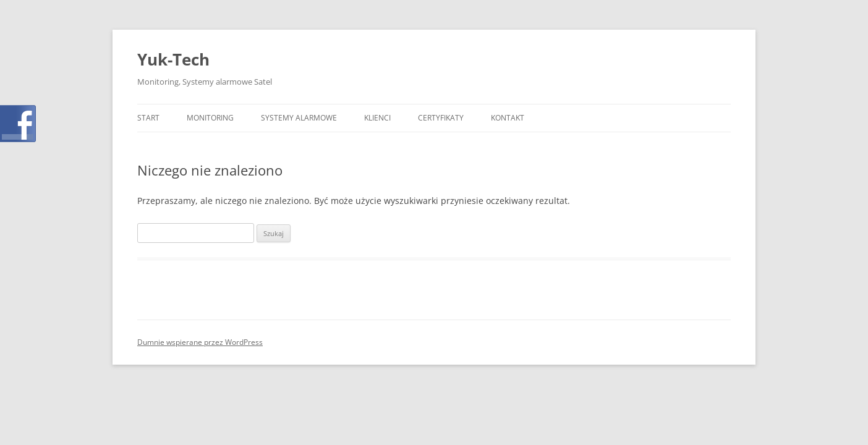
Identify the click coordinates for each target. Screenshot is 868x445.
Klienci (377, 118)
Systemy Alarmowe (299, 118)
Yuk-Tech (173, 59)
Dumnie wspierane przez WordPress (200, 342)
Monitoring (210, 118)
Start (148, 118)
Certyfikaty (441, 118)
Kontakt (508, 118)
